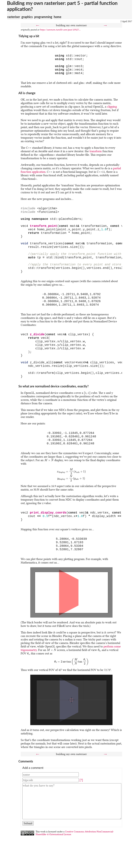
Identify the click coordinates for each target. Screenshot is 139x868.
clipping (112, 110)
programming (43, 17)
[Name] (51, 807)
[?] (81, 812)
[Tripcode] (51, 812)
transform (96, 155)
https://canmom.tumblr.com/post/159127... (60, 30)
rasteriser (14, 17)
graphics (27, 17)
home (58, 17)
